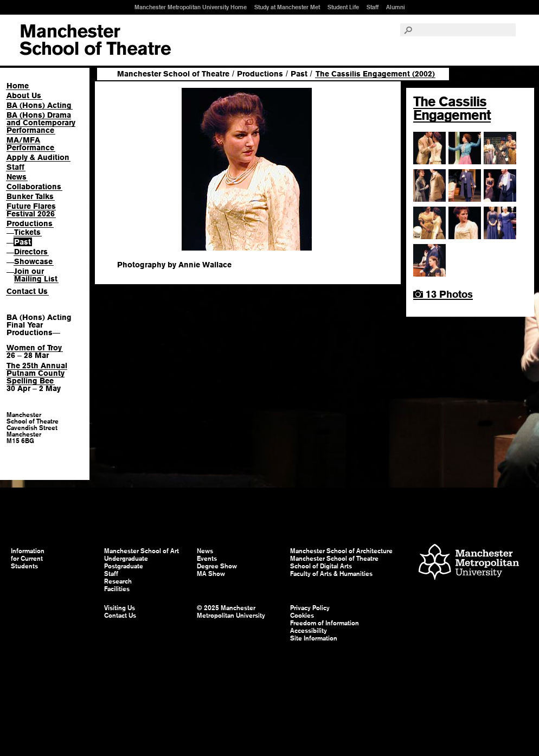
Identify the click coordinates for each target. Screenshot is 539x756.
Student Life (343, 7)
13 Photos (443, 294)
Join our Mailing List (36, 275)
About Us (24, 95)
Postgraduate (124, 566)
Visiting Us (120, 608)
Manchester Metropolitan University (469, 563)
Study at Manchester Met (287, 7)
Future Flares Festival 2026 (31, 210)
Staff (373, 7)
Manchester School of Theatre (173, 74)
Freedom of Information (325, 623)
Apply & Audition (38, 157)
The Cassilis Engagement (452, 108)
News (17, 177)
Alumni (396, 7)
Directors (31, 252)
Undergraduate (126, 559)
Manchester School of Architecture (341, 551)
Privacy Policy (310, 608)
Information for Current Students (28, 559)
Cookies (302, 616)
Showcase (33, 261)
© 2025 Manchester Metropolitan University (231, 612)
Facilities (117, 589)
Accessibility (309, 631)
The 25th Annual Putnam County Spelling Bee (37, 373)
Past (23, 242)
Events (207, 559)
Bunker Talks (30, 196)
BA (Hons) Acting (39, 105)
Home (18, 86)
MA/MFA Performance (30, 144)
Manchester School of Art (95, 40)
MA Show (211, 574)
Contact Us (27, 291)
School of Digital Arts (321, 566)
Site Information (314, 638)
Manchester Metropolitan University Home (191, 7)
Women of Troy (34, 348)
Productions (30, 223)
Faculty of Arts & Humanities (331, 574)
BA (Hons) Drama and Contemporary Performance (41, 123)
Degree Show (217, 566)
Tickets (27, 232)
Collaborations (34, 187)
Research (118, 581)
